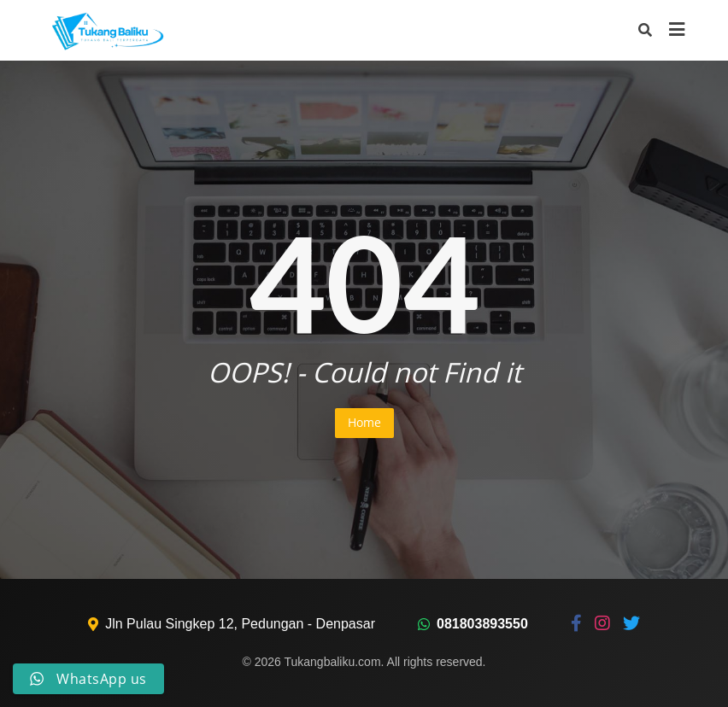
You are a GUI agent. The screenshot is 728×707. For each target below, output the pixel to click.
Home (364, 422)
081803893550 (482, 624)
